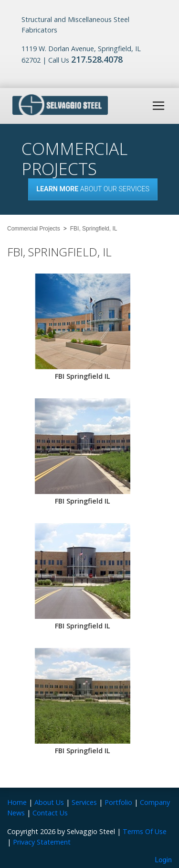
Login (164, 860)
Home (17, 802)
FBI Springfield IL (83, 376)
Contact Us (50, 813)
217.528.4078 (97, 59)
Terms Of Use (145, 831)
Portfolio (118, 802)
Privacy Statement (42, 842)
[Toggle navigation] (158, 106)
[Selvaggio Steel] (60, 105)
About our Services (93, 189)
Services (84, 802)
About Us (49, 802)
